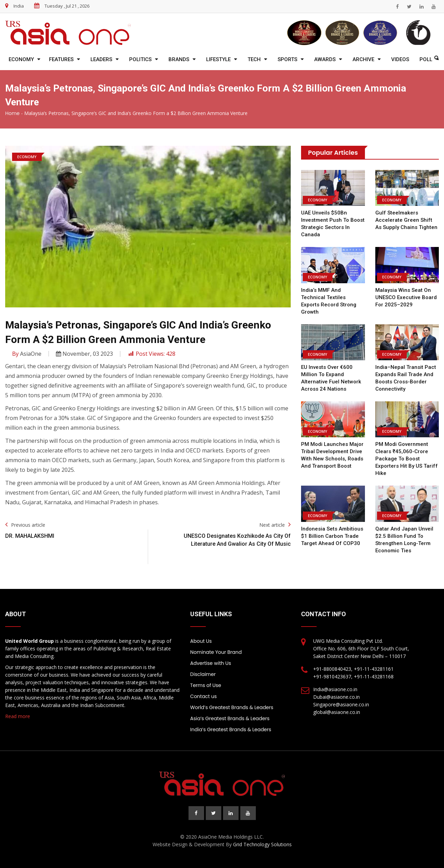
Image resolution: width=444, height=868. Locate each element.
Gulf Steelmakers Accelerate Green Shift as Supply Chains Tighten (406, 220)
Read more (18, 716)
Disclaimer (203, 674)
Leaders (101, 59)
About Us (201, 641)
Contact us (204, 696)
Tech (254, 59)
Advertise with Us (211, 663)
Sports (287, 59)
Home (12, 113)
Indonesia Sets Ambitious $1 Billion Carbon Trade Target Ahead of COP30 (332, 536)
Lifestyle (218, 59)
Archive (363, 59)
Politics (140, 59)
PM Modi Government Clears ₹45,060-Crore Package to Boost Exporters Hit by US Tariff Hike (407, 459)
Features (61, 59)
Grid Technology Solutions (262, 844)
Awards (325, 59)
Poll (426, 59)
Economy (21, 59)
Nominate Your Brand (216, 652)
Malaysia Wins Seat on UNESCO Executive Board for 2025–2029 (406, 297)
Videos (400, 59)
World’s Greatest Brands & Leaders (232, 707)
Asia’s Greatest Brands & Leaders (230, 718)
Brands (179, 59)
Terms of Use (206, 685)
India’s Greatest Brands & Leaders (231, 729)
